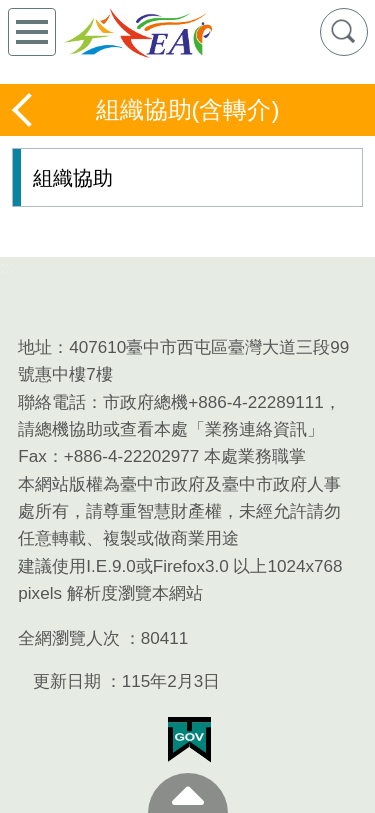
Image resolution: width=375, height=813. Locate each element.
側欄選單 (32, 32)
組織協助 (73, 178)
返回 (24, 110)
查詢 (344, 32)
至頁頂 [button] (188, 793)
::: (7, 267)
